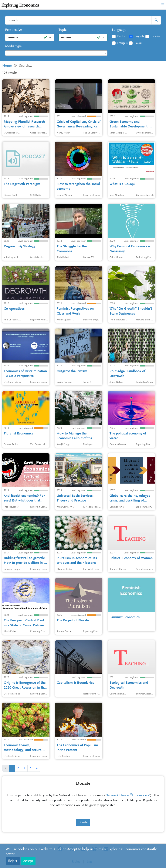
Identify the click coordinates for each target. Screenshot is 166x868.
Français (122, 43)
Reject (13, 861)
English (139, 36)
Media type (13, 46)
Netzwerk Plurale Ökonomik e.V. (128, 795)
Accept (28, 861)
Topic (63, 30)
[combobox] (56, 53)
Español (156, 36)
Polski (138, 43)
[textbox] (56, 53)
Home (7, 66)
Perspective (14, 30)
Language (119, 30)
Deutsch (122, 36)
